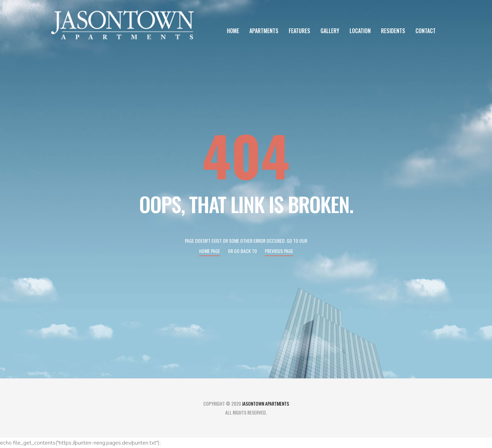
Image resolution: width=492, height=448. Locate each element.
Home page (210, 251)
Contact (426, 31)
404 (246, 155)
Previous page (279, 251)
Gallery (330, 31)
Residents (393, 31)
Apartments (264, 31)
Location (360, 31)
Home (233, 31)
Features (299, 31)
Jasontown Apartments (265, 403)
